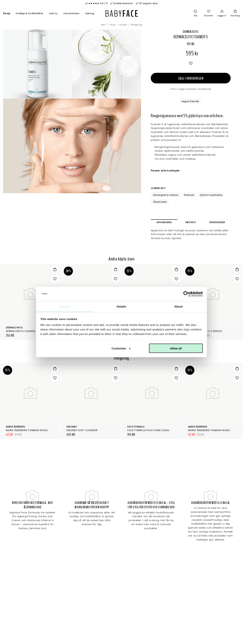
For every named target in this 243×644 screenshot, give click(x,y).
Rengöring (137, 25)
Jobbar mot (158, 188)
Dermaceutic (191, 32)
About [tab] (178, 306)
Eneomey (72, 427)
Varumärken (71, 13)
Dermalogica (14, 327)
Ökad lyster (160, 202)
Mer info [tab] (191, 222)
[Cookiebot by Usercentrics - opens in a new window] (186, 294)
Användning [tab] (164, 222)
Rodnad (189, 195)
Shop (7, 13)
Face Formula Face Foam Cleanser (150, 430)
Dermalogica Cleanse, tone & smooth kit (33, 331)
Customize (121, 348)
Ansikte (123, 25)
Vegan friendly (190, 101)
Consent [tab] (65, 306)
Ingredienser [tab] (217, 222)
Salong (90, 13)
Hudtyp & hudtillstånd (29, 13)
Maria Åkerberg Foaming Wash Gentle (32, 430)
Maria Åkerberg (15, 427)
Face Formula (136, 427)
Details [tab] (121, 306)
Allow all (176, 348)
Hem (103, 25)
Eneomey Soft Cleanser (82, 430)
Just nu (53, 13)
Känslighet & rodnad (166, 195)
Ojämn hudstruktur (211, 195)
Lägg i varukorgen (191, 78)
